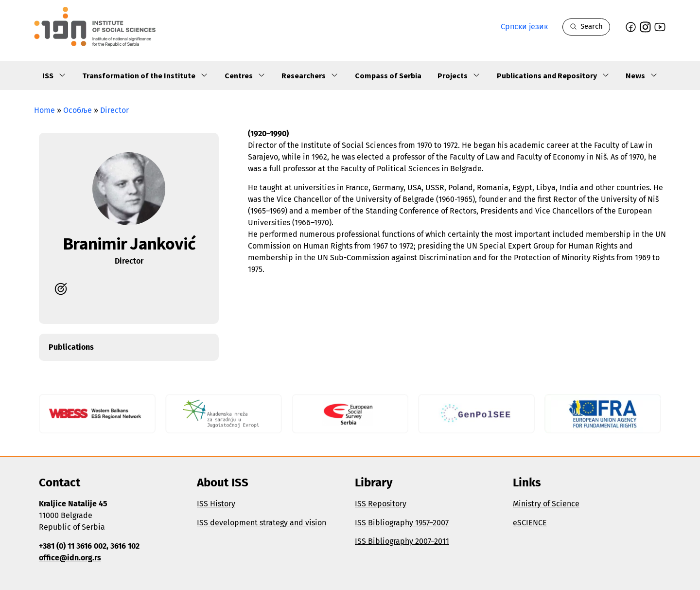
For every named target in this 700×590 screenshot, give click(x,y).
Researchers (310, 76)
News (642, 76)
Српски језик (524, 27)
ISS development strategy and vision (262, 523)
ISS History (216, 504)
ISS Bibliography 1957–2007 (402, 523)
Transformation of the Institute (145, 76)
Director (114, 110)
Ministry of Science (546, 504)
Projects (459, 76)
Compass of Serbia (388, 75)
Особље (78, 110)
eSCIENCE (530, 523)
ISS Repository (381, 504)
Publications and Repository (553, 76)
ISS (54, 76)
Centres (245, 76)
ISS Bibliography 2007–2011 (402, 541)
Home (44, 110)
